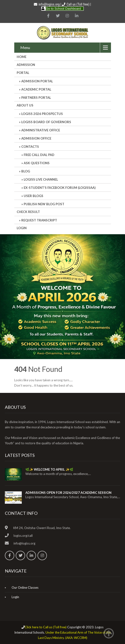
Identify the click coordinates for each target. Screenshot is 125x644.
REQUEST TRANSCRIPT (39, 220)
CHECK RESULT (28, 212)
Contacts (30, 147)
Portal (23, 73)
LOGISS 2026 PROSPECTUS (42, 114)
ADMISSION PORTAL (37, 81)
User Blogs (33, 196)
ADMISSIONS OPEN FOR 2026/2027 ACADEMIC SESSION (68, 493)
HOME (22, 57)
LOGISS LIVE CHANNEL (41, 179)
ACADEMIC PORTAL (36, 89)
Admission (26, 65)
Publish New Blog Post (44, 204)
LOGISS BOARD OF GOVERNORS (46, 122)
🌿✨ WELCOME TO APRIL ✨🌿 (49, 469)
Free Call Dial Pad (39, 155)
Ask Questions (37, 163)
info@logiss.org (47, 4)
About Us (25, 105)
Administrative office (41, 130)
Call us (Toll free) (78, 4)
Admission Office (36, 138)
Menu (25, 47)
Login (22, 228)
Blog (26, 171)
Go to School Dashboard (63, 9)
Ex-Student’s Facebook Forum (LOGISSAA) (60, 188)
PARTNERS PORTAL (36, 98)
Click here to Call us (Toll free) (46, 627)
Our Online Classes (25, 587)
